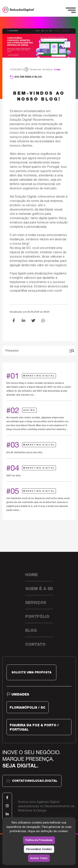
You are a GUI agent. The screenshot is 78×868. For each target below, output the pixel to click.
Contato (35, 644)
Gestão (29, 410)
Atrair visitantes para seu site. (25, 452)
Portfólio (37, 616)
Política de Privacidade (39, 840)
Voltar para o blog (26, 77)
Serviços (36, 603)
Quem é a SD (39, 589)
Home (32, 575)
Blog (31, 630)
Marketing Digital (39, 376)
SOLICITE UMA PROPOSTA (31, 672)
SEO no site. (14, 475)
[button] (14, 321)
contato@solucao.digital (32, 781)
